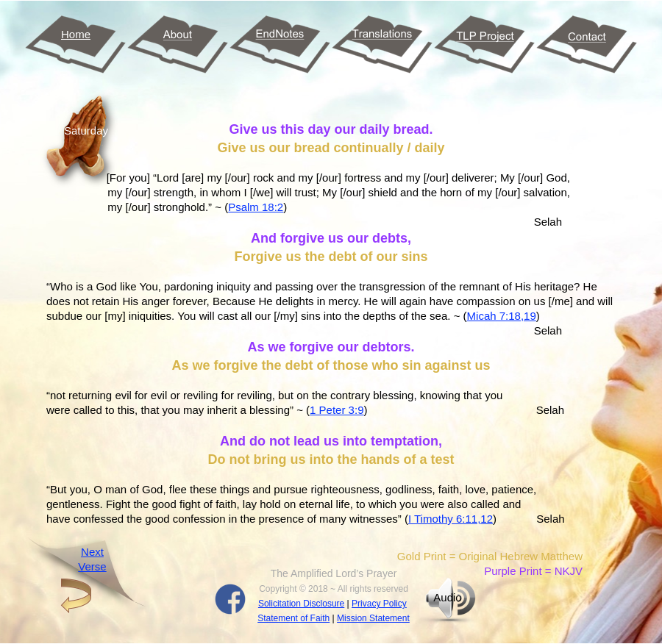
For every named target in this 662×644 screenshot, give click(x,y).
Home (76, 34)
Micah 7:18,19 (502, 316)
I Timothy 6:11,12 (451, 519)
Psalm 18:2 (256, 207)
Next (92, 552)
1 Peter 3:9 (337, 410)
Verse (92, 566)
